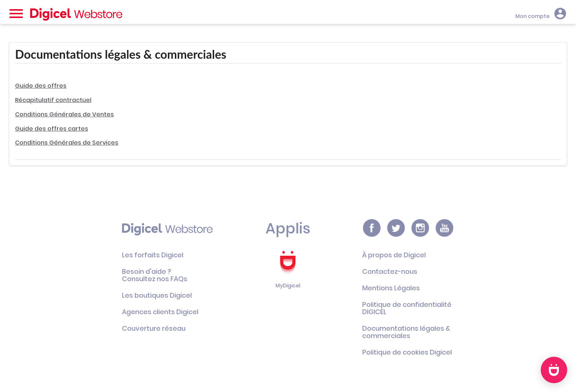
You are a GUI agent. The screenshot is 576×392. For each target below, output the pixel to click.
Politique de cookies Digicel (407, 352)
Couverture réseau (154, 328)
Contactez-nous (390, 271)
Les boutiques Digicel (157, 295)
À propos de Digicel (394, 255)
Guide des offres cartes (52, 129)
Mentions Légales (391, 288)
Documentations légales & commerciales (406, 332)
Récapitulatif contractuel (53, 100)
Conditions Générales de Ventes (64, 114)
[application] (554, 370)
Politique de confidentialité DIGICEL (407, 308)
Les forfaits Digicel (153, 255)
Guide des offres (41, 86)
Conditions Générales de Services (67, 143)
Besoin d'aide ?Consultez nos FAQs (155, 275)
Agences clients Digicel (160, 312)
